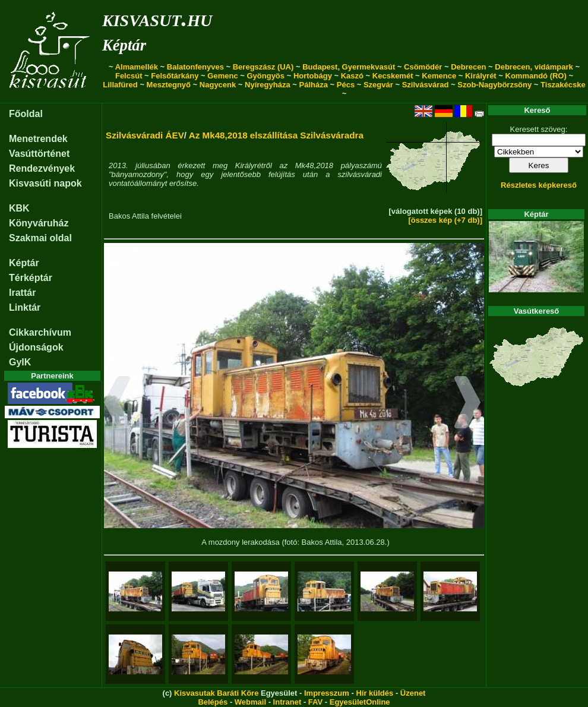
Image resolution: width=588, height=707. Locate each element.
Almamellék (137, 67)
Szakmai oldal (40, 238)
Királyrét (481, 76)
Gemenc (222, 76)
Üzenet (413, 693)
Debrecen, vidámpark (534, 67)
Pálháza (314, 85)
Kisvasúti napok (45, 183)
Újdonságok (36, 347)
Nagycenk (218, 85)
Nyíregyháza (268, 85)
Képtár (124, 45)
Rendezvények (42, 168)
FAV (315, 702)
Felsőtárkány (175, 76)
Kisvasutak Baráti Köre (216, 693)
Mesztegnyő (169, 85)
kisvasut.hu (157, 18)
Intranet (287, 702)
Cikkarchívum (40, 332)
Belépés (213, 702)
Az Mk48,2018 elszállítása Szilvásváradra (276, 135)
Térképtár (31, 278)
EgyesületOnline (360, 702)
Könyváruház (39, 223)
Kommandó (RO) (536, 76)
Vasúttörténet (39, 154)
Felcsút (129, 76)
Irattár (22, 293)
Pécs (346, 85)
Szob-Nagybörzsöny (494, 85)
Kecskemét (393, 76)
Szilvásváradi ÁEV (145, 135)
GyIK (20, 362)
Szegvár (378, 85)
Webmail (250, 702)
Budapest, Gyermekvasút (349, 67)
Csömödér (423, 67)
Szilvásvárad (426, 85)
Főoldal (26, 114)
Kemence (439, 76)
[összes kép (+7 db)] (445, 220)
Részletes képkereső (539, 185)
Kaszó (352, 76)
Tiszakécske (563, 85)
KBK (19, 208)
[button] (117, 404)
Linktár (25, 307)
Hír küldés (374, 693)
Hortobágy (313, 76)
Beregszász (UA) (263, 67)
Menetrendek (38, 139)
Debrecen (468, 67)
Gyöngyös (265, 76)
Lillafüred (120, 85)
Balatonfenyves (195, 67)
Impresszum (327, 693)
